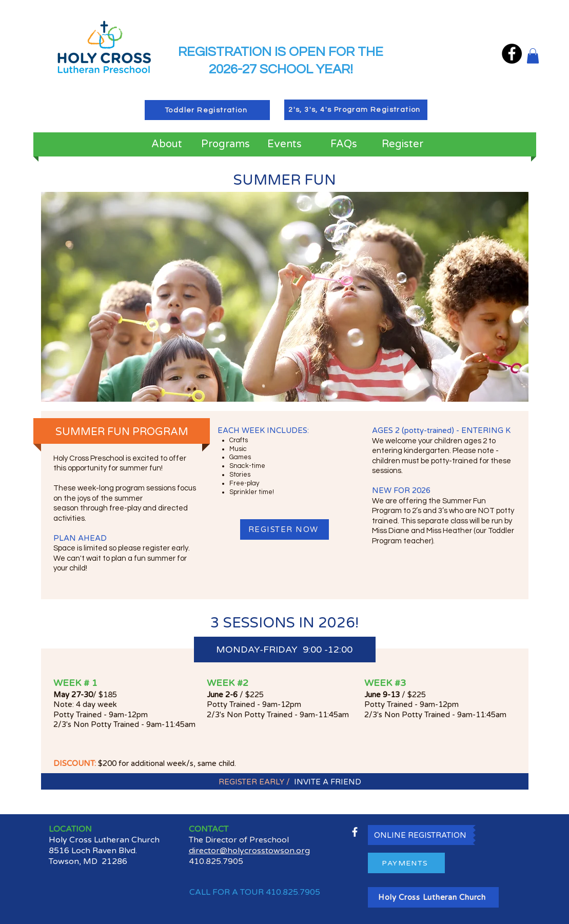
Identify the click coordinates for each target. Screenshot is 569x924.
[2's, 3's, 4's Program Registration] (356, 110)
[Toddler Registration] (207, 110)
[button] (533, 56)
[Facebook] (512, 54)
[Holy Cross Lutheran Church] (433, 897)
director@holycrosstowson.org (249, 851)
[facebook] (355, 832)
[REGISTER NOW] (284, 529)
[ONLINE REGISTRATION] (420, 835)
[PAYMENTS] (406, 863)
